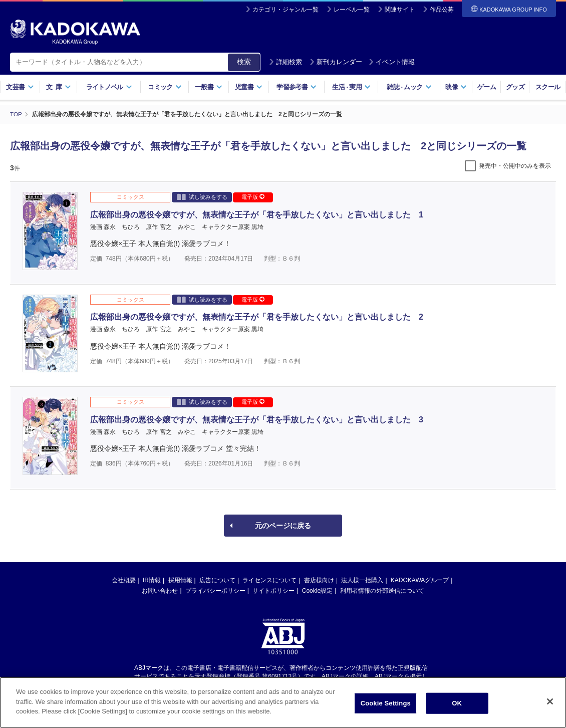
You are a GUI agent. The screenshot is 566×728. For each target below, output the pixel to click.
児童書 (249, 87)
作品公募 (442, 10)
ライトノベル (109, 87)
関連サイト (400, 10)
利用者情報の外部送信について (382, 591)
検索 (244, 62)
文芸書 (20, 87)
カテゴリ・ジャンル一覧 (286, 10)
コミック (165, 87)
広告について (217, 580)
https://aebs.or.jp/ (247, 684)
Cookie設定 (317, 591)
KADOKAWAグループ (420, 580)
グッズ (515, 87)
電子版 (253, 197)
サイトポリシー (273, 591)
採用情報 (180, 580)
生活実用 (351, 87)
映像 (456, 87)
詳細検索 (286, 62)
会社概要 (124, 580)
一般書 (209, 87)
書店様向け (319, 580)
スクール (548, 87)
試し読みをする (202, 197)
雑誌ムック (409, 87)
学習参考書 (297, 87)
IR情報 (152, 580)
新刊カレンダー (336, 62)
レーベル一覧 (352, 10)
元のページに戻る (283, 526)
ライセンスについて (269, 580)
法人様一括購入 (362, 580)
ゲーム (487, 87)
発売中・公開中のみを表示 (515, 166)
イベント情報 (392, 62)
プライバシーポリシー (215, 591)
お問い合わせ (160, 591)
